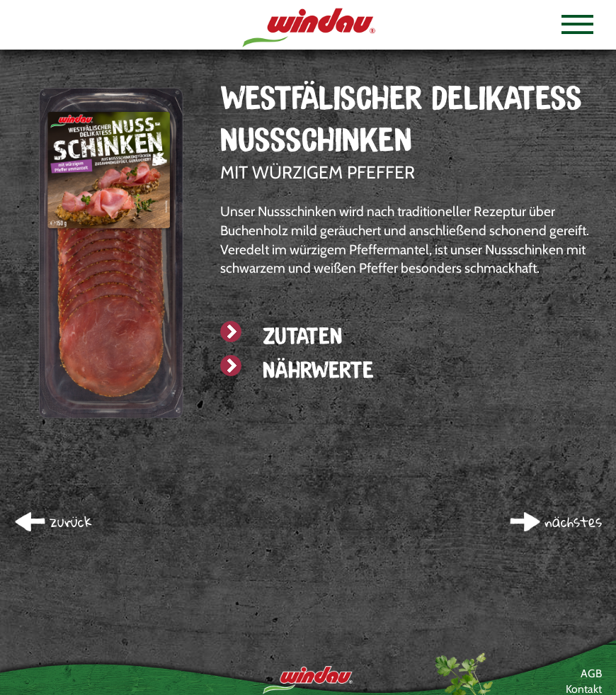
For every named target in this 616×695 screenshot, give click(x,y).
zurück (71, 522)
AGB (591, 673)
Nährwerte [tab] (297, 369)
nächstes (573, 522)
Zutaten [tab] (281, 335)
